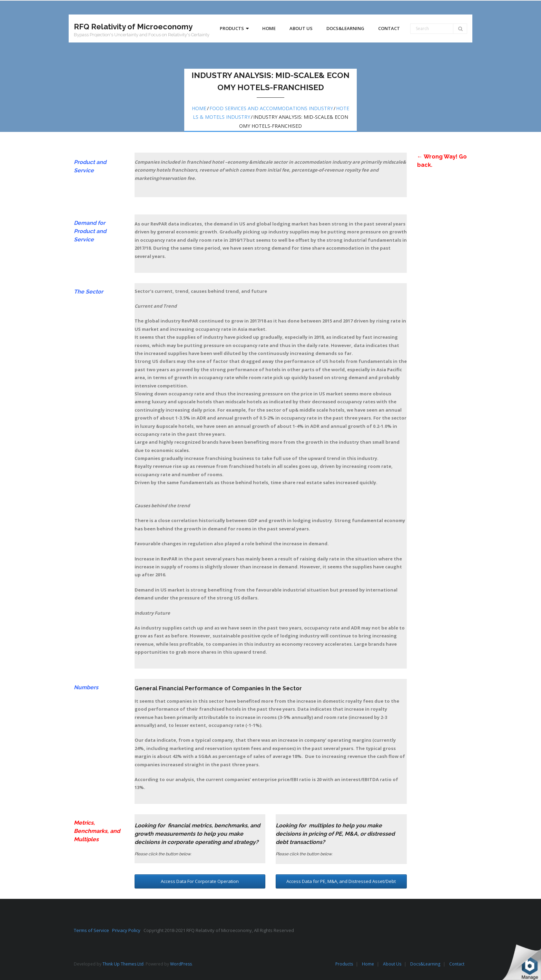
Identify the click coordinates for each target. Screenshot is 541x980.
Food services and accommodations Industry (271, 108)
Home (199, 108)
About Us (392, 964)
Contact (457, 964)
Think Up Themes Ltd (123, 964)
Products (344, 964)
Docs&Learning (425, 964)
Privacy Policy (128, 930)
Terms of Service (93, 930)
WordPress (181, 964)
